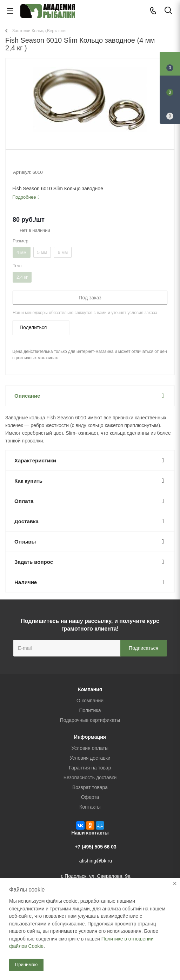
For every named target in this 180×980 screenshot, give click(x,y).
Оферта (90, 797)
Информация (90, 737)
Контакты (90, 807)
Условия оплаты (90, 748)
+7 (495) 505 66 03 (96, 847)
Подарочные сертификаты (90, 720)
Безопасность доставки (90, 777)
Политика (90, 710)
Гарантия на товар (90, 768)
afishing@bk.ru (96, 861)
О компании (90, 701)
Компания (90, 689)
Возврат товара (90, 787)
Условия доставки (90, 758)
